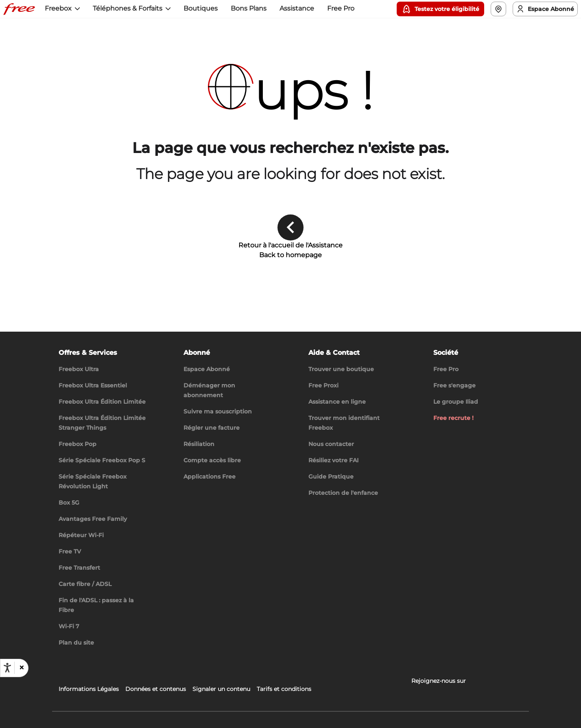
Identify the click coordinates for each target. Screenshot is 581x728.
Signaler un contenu (221, 689)
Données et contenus (156, 689)
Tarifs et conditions (284, 689)
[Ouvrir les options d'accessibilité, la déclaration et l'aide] (7, 668)
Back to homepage (290, 255)
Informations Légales (89, 689)
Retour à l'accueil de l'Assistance (290, 245)
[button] (21, 668)
